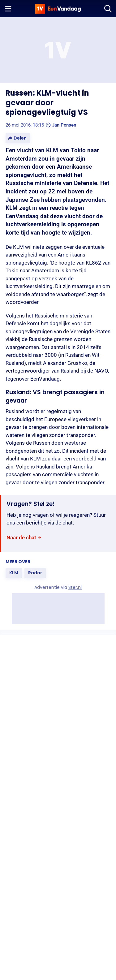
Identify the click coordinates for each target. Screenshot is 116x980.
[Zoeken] (108, 9)
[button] (18, 138)
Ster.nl (75, 587)
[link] (24, 538)
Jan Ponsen (61, 125)
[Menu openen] (8, 9)
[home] (58, 9)
